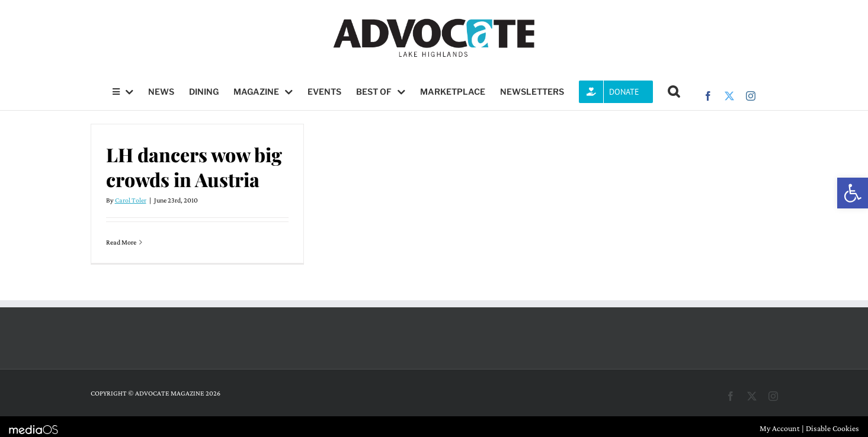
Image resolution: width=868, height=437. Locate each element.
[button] (853, 193)
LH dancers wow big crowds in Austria (194, 167)
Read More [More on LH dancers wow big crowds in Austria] (121, 242)
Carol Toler (131, 200)
